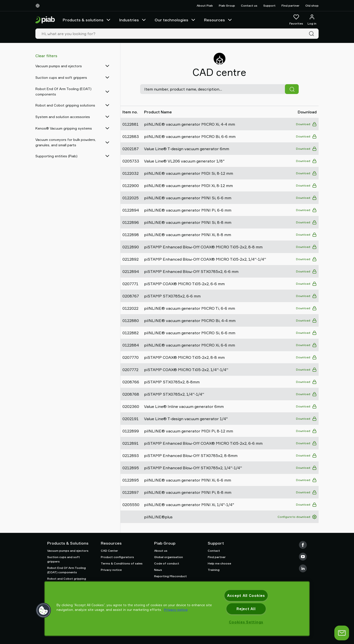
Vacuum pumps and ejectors (68, 551)
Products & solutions (87, 20)
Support (269, 6)
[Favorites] (296, 20)
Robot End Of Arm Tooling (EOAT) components (66, 570)
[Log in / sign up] (312, 20)
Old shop (312, 6)
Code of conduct (167, 563)
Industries (133, 20)
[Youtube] (303, 557)
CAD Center (109, 551)
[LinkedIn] (303, 568)
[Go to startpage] (45, 20)
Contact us (249, 6)
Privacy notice (111, 570)
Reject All (246, 609)
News (158, 570)
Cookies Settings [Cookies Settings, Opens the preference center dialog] (246, 622)
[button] (44, 610)
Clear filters (46, 56)
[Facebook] (303, 545)
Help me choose (219, 563)
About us (161, 551)
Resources (218, 20)
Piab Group (227, 6)
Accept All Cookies (246, 596)
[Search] (312, 34)
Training (214, 570)
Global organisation (169, 557)
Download (306, 124)
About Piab (205, 6)
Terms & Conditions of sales (122, 563)
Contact (214, 551)
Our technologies (175, 20)
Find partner (290, 6)
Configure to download (297, 517)
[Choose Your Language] (39, 6)
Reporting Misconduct (170, 576)
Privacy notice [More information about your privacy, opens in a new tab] (176, 610)
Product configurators (117, 557)
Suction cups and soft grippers (64, 559)
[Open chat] (342, 633)
